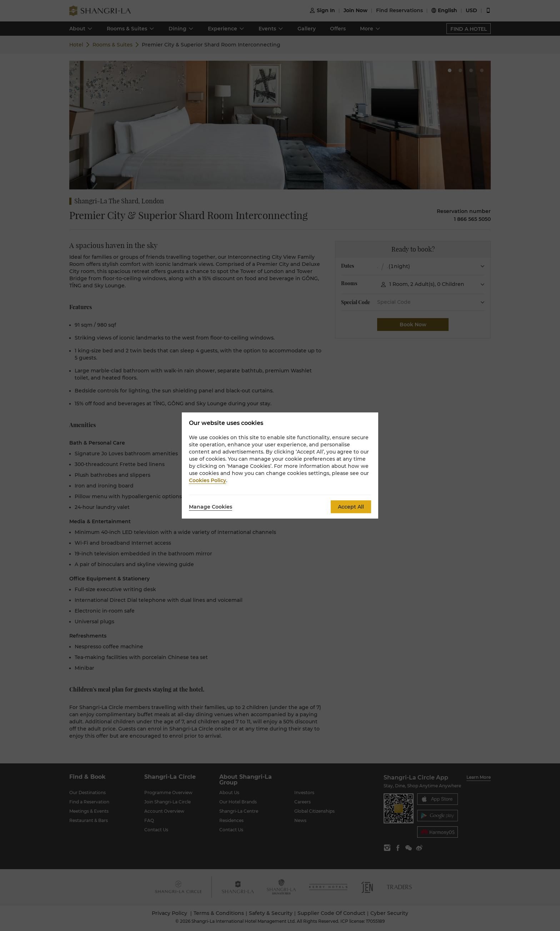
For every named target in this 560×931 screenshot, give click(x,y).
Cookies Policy (207, 480)
